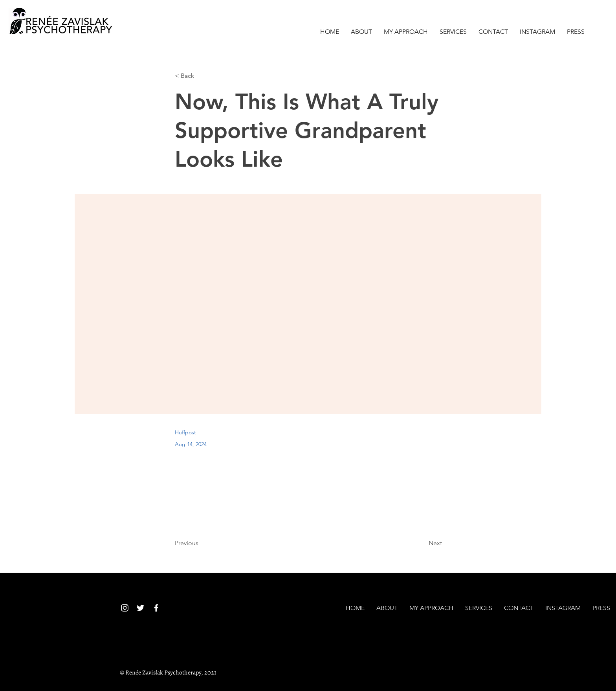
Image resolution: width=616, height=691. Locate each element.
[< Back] (201, 76)
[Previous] (201, 543)
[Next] (422, 543)
